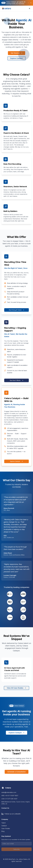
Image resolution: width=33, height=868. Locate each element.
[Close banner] (31, 3)
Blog (3, 831)
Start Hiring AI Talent (17, 310)
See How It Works (17, 380)
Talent (3, 823)
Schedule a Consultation (17, 772)
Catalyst (4, 826)
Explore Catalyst (17, 58)
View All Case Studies (16, 688)
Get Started (17, 53)
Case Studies (6, 828)
